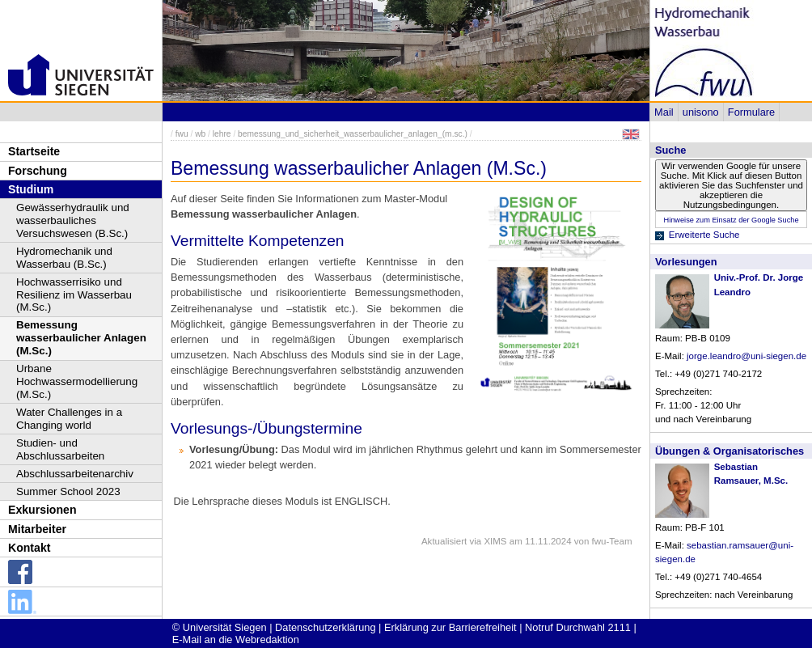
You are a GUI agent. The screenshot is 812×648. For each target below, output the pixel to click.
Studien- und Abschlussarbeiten (60, 449)
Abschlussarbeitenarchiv (75, 474)
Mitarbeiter (37, 529)
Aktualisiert (444, 541)
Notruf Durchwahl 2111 (578, 627)
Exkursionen (42, 510)
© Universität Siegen (220, 627)
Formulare (751, 112)
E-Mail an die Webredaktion (236, 640)
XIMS (495, 541)
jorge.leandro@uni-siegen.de (746, 356)
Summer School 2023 (68, 491)
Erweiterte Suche (704, 235)
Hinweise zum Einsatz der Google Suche (731, 220)
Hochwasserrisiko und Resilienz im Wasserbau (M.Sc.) (74, 295)
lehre (222, 134)
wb (200, 134)
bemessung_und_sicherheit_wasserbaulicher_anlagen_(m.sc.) (353, 134)
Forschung (38, 171)
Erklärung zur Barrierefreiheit (450, 627)
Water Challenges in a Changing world (69, 419)
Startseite (34, 151)
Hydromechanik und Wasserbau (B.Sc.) (64, 258)
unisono (701, 112)
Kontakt (29, 548)
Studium (31, 189)
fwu (182, 134)
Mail (664, 112)
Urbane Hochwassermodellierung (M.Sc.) (77, 381)
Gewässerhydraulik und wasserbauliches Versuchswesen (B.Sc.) (73, 220)
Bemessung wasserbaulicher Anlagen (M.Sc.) (81, 338)
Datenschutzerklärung (325, 627)
